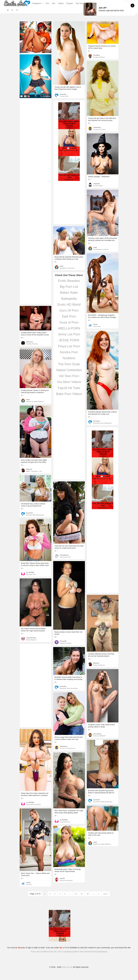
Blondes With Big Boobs (35, 515)
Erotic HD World (69, 304)
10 (76, 894)
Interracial (97, 326)
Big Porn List (69, 287)
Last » (106, 894)
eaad (95, 247)
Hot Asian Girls (65, 557)
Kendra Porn (69, 352)
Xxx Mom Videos (69, 382)
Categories (37, 3)
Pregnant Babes (99, 57)
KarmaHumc (64, 555)
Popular (70, 3)
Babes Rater (69, 293)
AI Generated (98, 186)
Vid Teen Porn (69, 376)
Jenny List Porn (69, 334)
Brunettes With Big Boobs (103, 802)
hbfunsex (30, 342)
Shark (95, 324)
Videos (61, 3)
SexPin (62, 878)
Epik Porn (69, 316)
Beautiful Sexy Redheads (102, 423)
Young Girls (64, 96)
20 (82, 894)
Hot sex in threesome (68, 748)
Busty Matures (32, 640)
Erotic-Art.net (67, 967)
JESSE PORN (69, 340)
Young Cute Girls (100, 129)
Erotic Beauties (69, 281)
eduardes (97, 184)
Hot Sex (29, 884)
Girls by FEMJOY (100, 736)
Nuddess (69, 358)
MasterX (29, 469)
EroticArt (63, 94)
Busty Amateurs (99, 665)
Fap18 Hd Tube (69, 388)
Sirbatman (97, 127)
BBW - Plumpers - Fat (34, 471)
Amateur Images (66, 643)
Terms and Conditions (40, 952)
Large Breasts (65, 822)
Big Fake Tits (31, 574)
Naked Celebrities (69, 370)
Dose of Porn (69, 322)
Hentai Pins (92, 952)
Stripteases (103, 952)
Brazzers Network (66, 880)
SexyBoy (97, 55)
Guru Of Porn (69, 310)
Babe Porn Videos (69, 394)
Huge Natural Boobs (34, 804)
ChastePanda (31, 638)
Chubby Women (32, 344)
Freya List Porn (69, 346)
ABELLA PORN (69, 328)
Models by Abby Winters (35, 402)
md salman (97, 734)
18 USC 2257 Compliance (61, 952)
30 (88, 894)
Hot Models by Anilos (101, 249)
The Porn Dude (69, 364)
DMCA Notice (80, 952)
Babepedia (69, 299)
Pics (47, 3)
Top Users (80, 3)
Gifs (54, 3)
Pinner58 (63, 641)
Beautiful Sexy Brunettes (69, 688)
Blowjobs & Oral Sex (67, 268)
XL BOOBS (30, 572)
